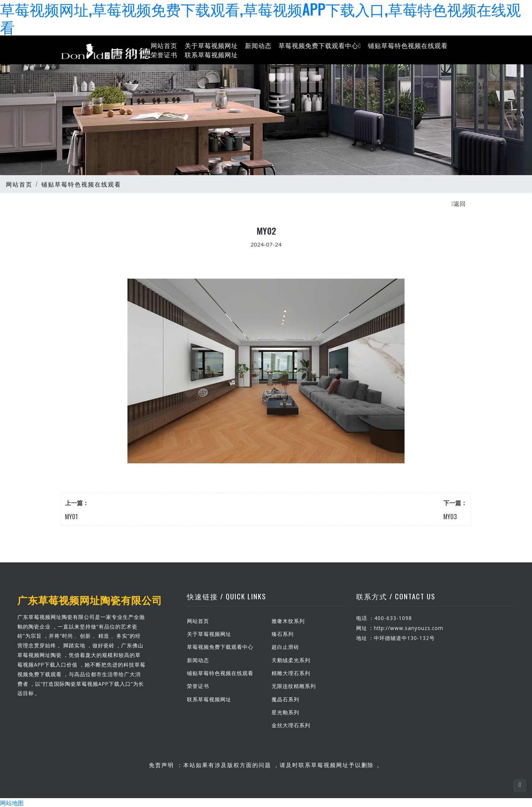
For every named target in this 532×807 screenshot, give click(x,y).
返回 (458, 203)
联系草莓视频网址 (211, 55)
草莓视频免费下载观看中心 (320, 45)
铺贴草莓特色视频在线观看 (408, 45)
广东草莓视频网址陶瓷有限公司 (87, 600)
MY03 (450, 517)
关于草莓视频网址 (211, 45)
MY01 (71, 517)
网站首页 (164, 45)
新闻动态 (258, 45)
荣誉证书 (164, 55)
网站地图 (12, 803)
